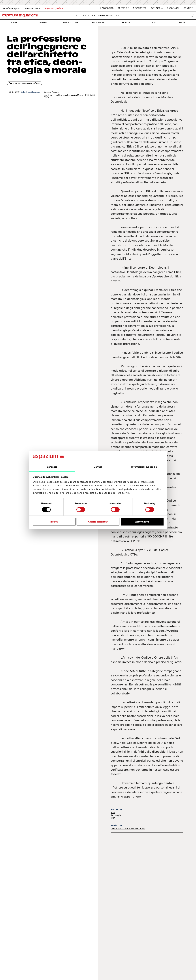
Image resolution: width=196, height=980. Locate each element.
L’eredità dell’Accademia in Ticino (128, 828)
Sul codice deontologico (24, 83)
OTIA (113, 818)
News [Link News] (14, 23)
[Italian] (54, 8)
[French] (33, 8)
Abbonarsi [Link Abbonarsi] (173, 8)
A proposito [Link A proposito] (107, 8)
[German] (11, 8)
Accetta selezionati (98, 522)
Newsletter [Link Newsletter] (140, 8)
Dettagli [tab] (98, 467)
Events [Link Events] (126, 23)
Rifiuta (54, 522)
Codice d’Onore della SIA (158, 658)
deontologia (116, 815)
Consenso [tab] (52, 467)
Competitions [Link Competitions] (70, 23)
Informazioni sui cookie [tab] (144, 467)
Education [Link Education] (98, 23)
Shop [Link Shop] (182, 23)
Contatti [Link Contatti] (188, 8)
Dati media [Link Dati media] (157, 8)
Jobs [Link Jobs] (154, 23)
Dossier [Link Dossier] (42, 23)
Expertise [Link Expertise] (123, 8)
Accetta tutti (142, 522)
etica (113, 813)
